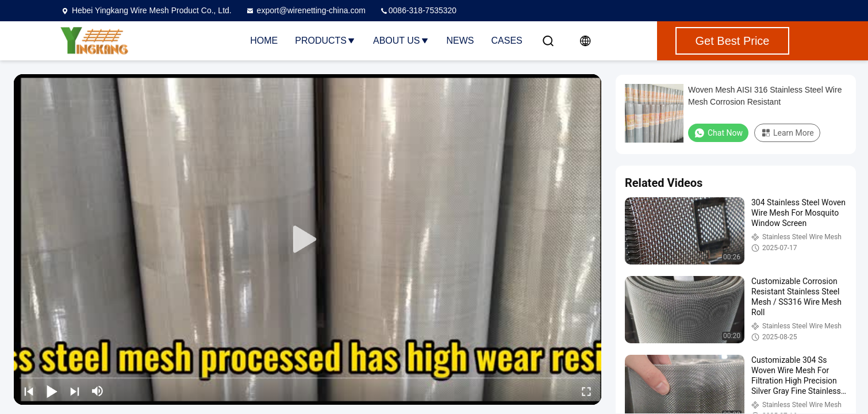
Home (264, 41)
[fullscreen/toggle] (586, 391)
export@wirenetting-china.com (306, 10)
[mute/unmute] (98, 391)
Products (325, 41)
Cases (507, 41)
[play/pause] (52, 391)
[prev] (29, 391)
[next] (75, 391)
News (460, 41)
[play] (308, 240)
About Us (401, 41)
